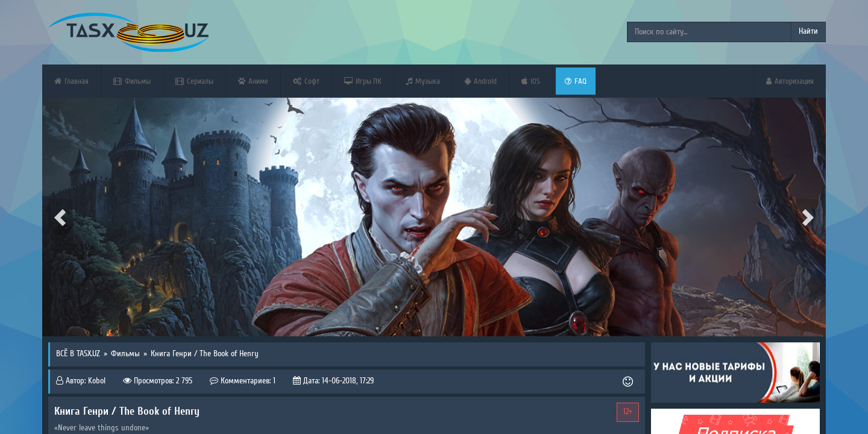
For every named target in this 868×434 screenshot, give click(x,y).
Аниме (253, 81)
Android (481, 81)
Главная (71, 81)
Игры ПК (363, 81)
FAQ (576, 81)
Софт (306, 81)
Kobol (97, 381)
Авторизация (790, 81)
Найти (808, 31)
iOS (531, 81)
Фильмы (132, 81)
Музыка (423, 81)
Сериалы (194, 81)
